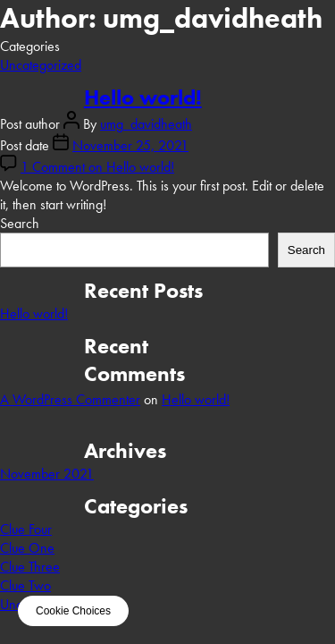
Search (20, 223)
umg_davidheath (146, 124)
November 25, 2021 (130, 145)
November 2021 (47, 474)
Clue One (27, 548)
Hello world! (143, 97)
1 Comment (97, 167)
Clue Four (26, 529)
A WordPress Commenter (70, 399)
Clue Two (25, 585)
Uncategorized (41, 65)
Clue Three (30, 567)
